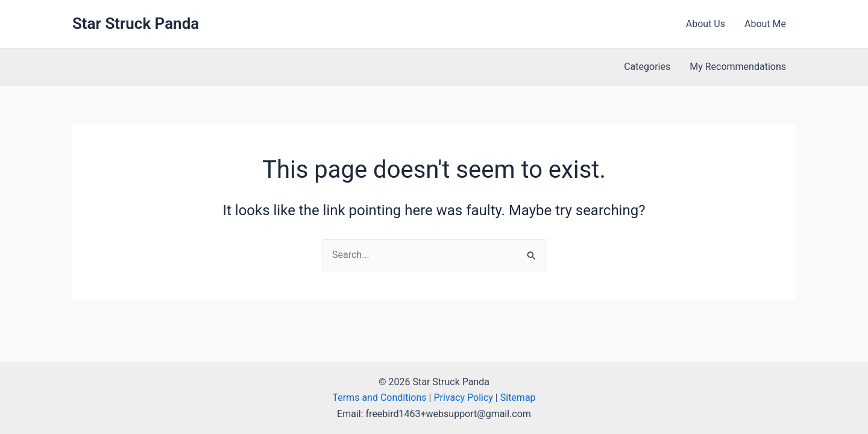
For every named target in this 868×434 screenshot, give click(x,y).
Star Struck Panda (136, 24)
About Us (706, 24)
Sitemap (518, 398)
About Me (765, 24)
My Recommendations (738, 67)
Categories (647, 67)
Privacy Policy (463, 398)
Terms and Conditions (379, 398)
